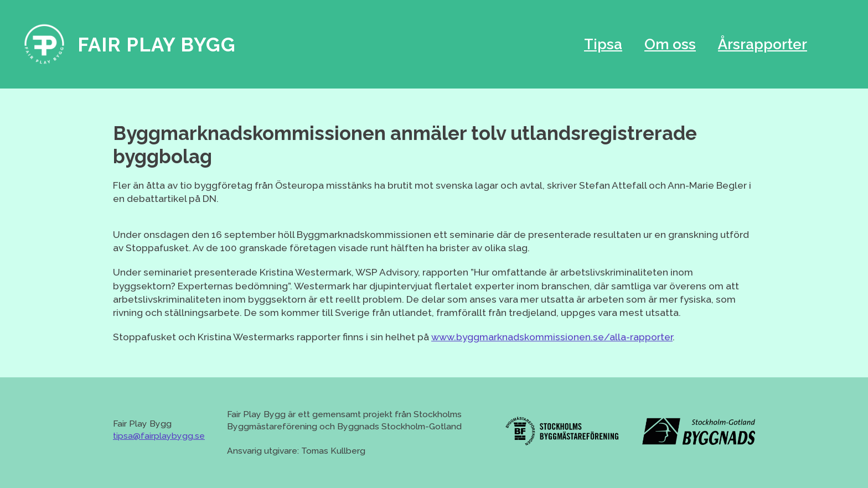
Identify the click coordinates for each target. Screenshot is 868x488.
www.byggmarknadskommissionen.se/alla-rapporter (552, 337)
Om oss (670, 44)
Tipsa (603, 44)
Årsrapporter (763, 44)
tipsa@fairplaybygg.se (159, 436)
